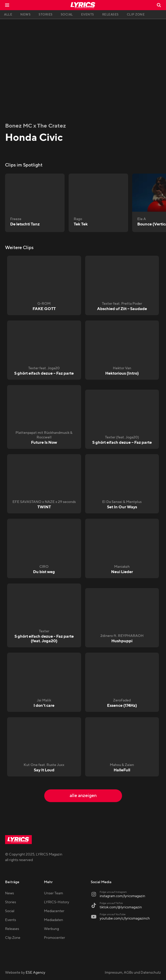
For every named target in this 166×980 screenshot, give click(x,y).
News (10, 893)
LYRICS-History (57, 902)
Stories (11, 902)
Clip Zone (13, 938)
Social (10, 911)
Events (11, 920)
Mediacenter (54, 911)
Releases (12, 929)
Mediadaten (54, 920)
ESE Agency (35, 973)
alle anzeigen (83, 796)
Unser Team (54, 893)
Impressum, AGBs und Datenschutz (133, 973)
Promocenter (55, 938)
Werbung (51, 929)
